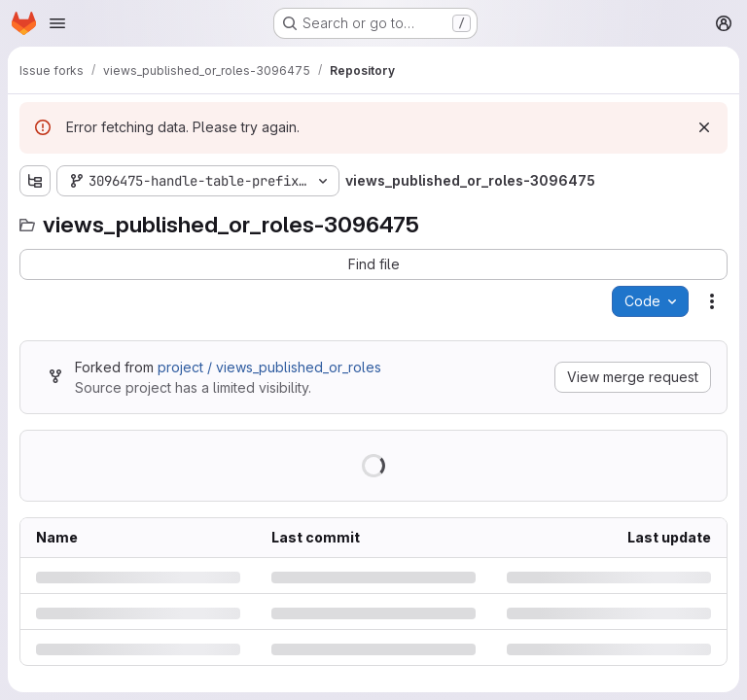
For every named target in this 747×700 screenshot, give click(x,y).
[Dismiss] (704, 127)
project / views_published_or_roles (269, 367)
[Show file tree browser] (35, 181)
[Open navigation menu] (57, 23)
